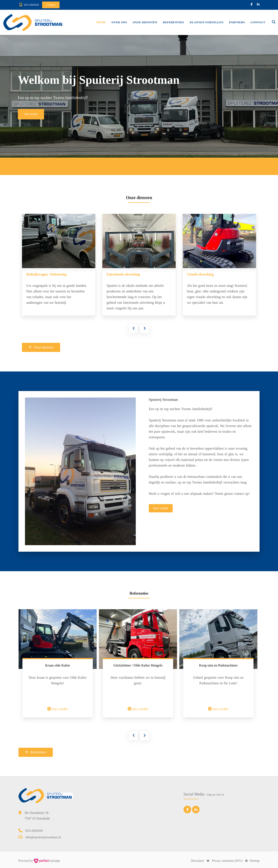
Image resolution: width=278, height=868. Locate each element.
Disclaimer (197, 861)
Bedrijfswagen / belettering (127, 274)
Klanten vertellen (207, 22)
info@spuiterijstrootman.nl (43, 837)
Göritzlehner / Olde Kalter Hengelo (218, 665)
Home (101, 22)
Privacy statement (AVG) (227, 861)
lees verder (161, 508)
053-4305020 (31, 5)
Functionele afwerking (204, 274)
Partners (237, 22)
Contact (258, 22)
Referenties (173, 22)
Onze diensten (145, 22)
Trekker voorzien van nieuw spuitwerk (57, 665)
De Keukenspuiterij (41, 274)
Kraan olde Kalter (138, 665)
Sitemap (255, 861)
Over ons (119, 22)
